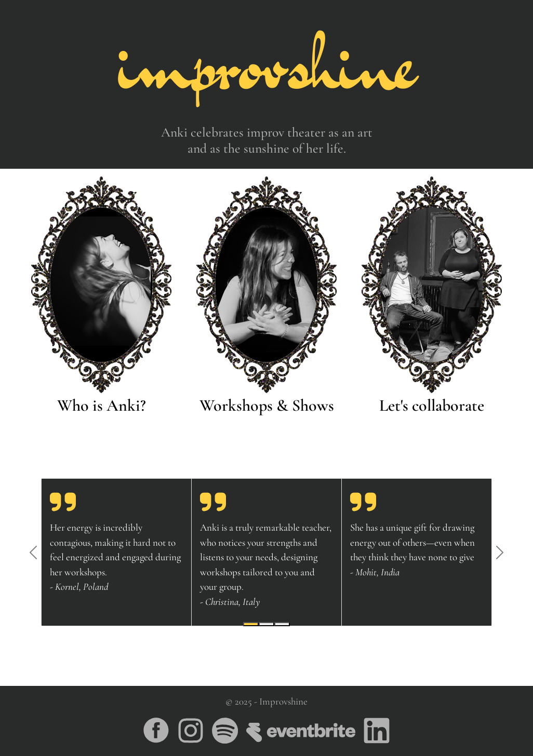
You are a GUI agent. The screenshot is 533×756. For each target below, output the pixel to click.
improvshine (267, 62)
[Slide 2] (266, 624)
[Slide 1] (251, 624)
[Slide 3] (282, 624)
